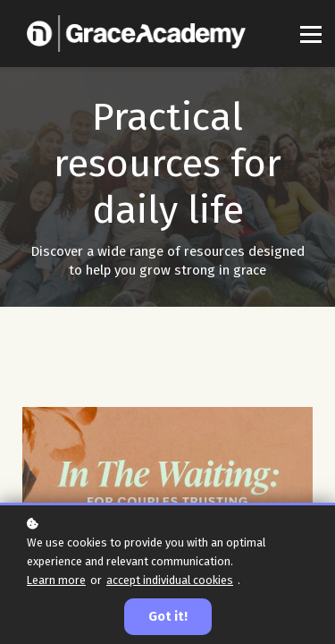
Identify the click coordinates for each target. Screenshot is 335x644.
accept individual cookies (170, 580)
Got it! (168, 617)
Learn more (56, 580)
